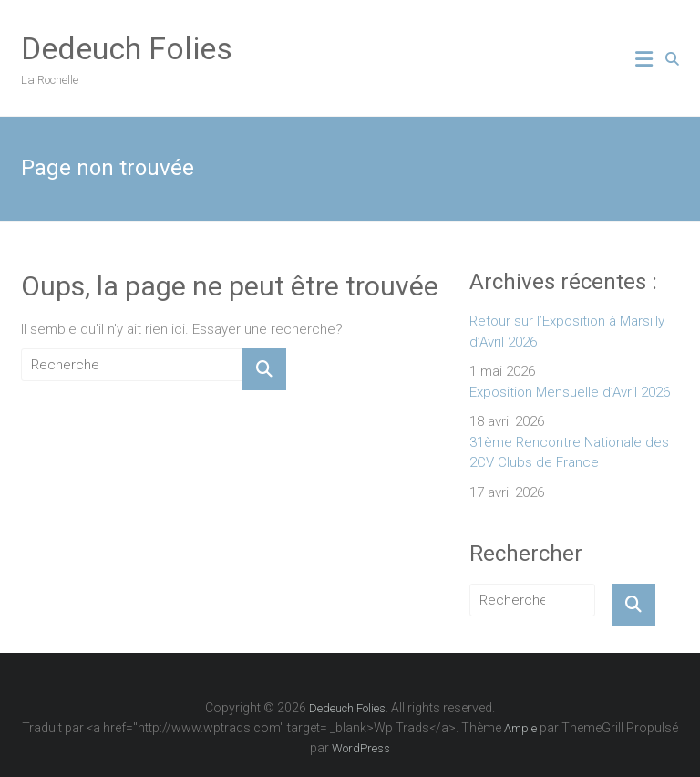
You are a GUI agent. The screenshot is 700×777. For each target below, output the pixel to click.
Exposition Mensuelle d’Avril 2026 (570, 392)
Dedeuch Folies (127, 48)
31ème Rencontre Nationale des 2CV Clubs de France (569, 453)
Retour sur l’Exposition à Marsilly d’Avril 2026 (567, 332)
